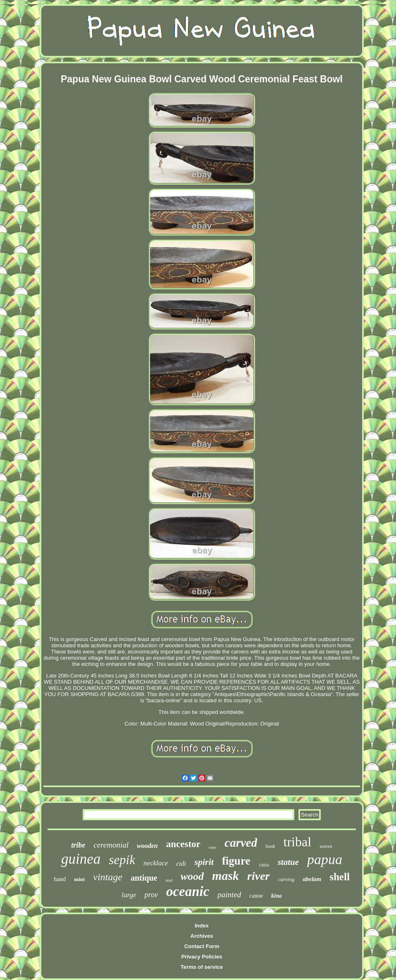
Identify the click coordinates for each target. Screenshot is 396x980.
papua (325, 859)
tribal (298, 842)
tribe (78, 845)
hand (60, 879)
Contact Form (202, 946)
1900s (264, 865)
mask (225, 876)
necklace (156, 863)
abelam (312, 879)
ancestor (183, 844)
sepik (122, 860)
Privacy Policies (202, 957)
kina (277, 896)
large (129, 895)
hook (270, 846)
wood (192, 876)
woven (326, 846)
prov (151, 895)
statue (288, 862)
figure (236, 861)
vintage (108, 877)
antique (144, 878)
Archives (202, 936)
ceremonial (111, 845)
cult (181, 864)
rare (213, 847)
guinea (81, 859)
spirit (204, 862)
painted (229, 895)
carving (286, 879)
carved (241, 843)
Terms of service (202, 967)
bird (169, 880)
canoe (256, 896)
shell (340, 877)
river (258, 876)
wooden (147, 846)
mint (79, 879)
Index (202, 926)
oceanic (188, 891)
